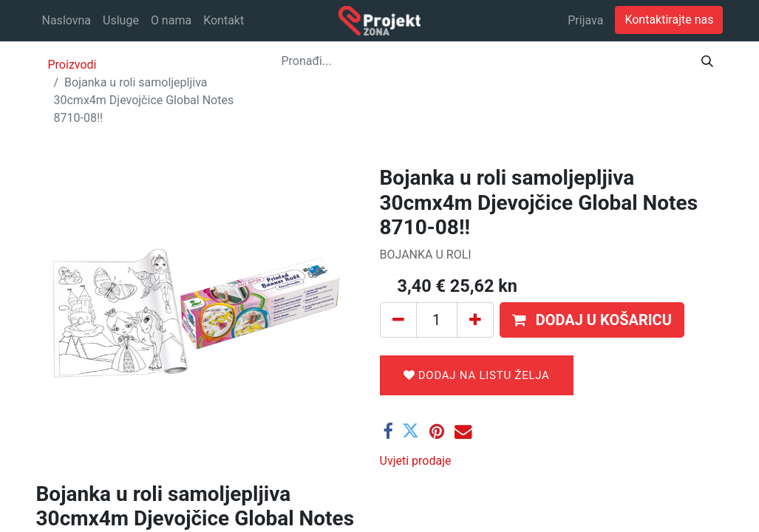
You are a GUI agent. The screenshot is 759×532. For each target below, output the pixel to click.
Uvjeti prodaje (416, 461)
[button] (592, 320)
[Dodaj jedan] (475, 320)
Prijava (585, 20)
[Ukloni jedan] (398, 320)
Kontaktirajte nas (669, 20)
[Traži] (707, 61)
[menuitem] (67, 21)
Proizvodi (72, 65)
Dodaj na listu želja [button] (477, 375)
